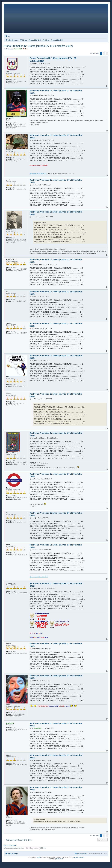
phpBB (39, 857)
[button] (107, 54)
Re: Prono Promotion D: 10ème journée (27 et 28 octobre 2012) (56, 92)
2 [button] (104, 54)
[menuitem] (8, 36)
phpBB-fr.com (59, 859)
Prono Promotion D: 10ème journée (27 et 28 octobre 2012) (38, 46)
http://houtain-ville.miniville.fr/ (39, 577)
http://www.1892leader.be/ (38, 173)
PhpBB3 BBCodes (79, 857)
